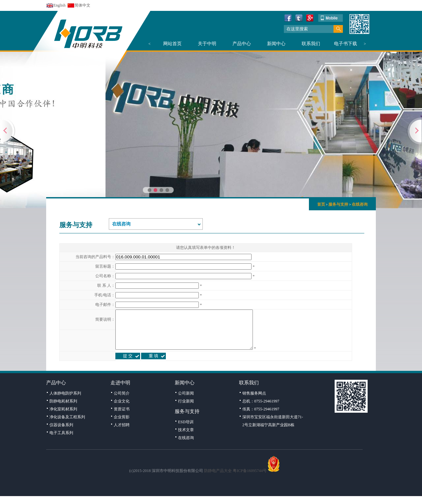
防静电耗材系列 (63, 409)
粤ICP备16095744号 (250, 479)
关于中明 (207, 44)
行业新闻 (186, 409)
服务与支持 (338, 204)
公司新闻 (186, 401)
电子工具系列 (61, 441)
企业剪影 (122, 425)
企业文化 (122, 409)
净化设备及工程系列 (67, 425)
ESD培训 (186, 430)
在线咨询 (360, 204)
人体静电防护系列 (65, 401)
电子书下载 (346, 44)
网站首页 (172, 44)
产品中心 (242, 44)
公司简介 (122, 401)
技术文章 (186, 438)
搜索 (338, 29)
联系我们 (311, 44)
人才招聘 (122, 433)
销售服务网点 (254, 401)
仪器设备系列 (61, 433)
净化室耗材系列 (63, 417)
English (60, 5)
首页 (321, 204)
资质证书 (122, 417)
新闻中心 (276, 44)
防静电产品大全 (218, 479)
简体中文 (82, 5)
